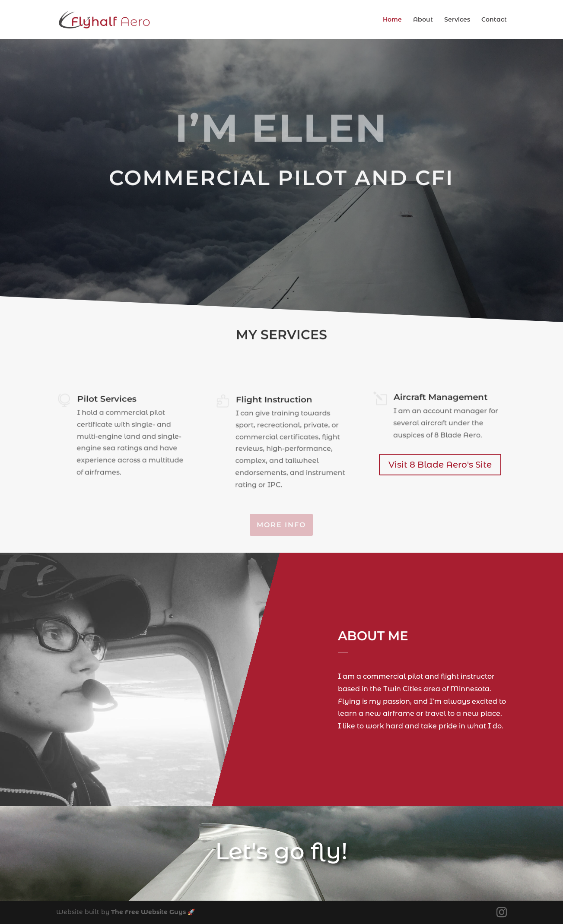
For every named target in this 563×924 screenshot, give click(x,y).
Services (457, 20)
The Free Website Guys (148, 912)
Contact (494, 20)
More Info (281, 525)
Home (392, 20)
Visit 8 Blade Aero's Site (440, 465)
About (423, 20)
